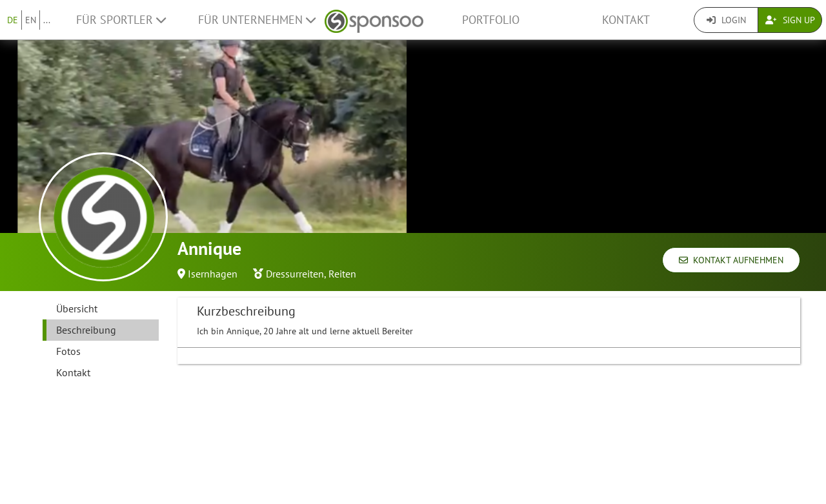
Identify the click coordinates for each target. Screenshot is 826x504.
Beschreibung (86, 330)
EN (31, 20)
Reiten (342, 274)
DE (13, 20)
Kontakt (626, 20)
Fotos (68, 351)
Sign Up (790, 20)
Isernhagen (213, 274)
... (47, 20)
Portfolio (491, 20)
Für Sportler (121, 20)
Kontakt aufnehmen (731, 260)
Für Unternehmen (257, 20)
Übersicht (77, 308)
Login (726, 20)
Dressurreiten (295, 274)
